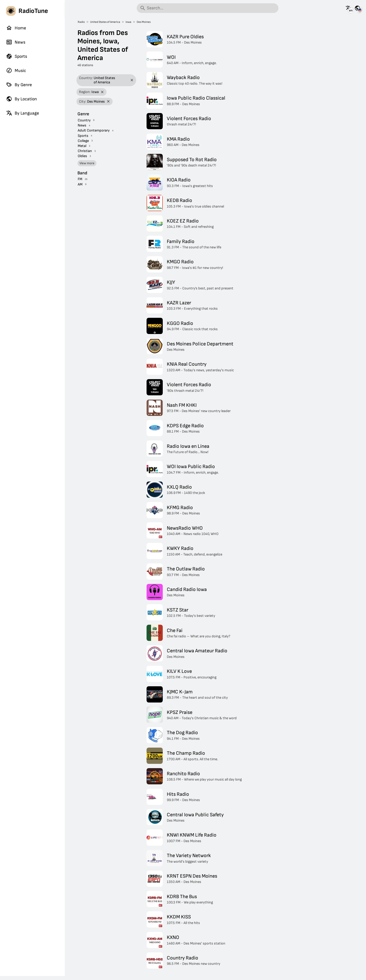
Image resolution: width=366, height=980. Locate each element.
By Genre (19, 85)
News (16, 42)
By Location (22, 99)
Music (16, 70)
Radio (81, 22)
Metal (82, 146)
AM (80, 184)
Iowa (128, 22)
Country (84, 120)
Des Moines (144, 22)
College (83, 141)
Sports (17, 56)
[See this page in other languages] (349, 8)
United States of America (105, 22)
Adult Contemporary (94, 130)
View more (87, 163)
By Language (23, 113)
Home (16, 28)
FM (80, 179)
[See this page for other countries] (357, 8)
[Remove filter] (132, 80)
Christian (85, 151)
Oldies (82, 156)
